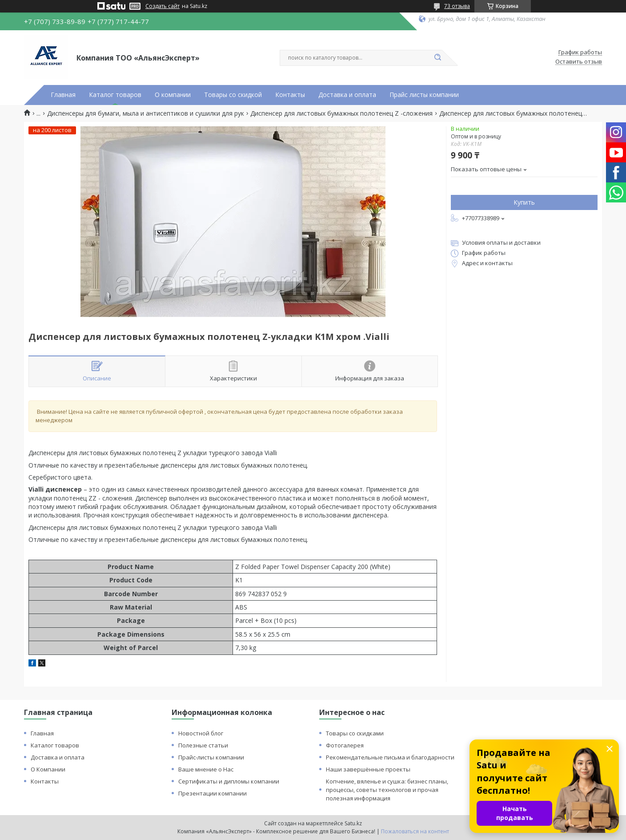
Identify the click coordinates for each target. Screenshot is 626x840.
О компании (173, 95)
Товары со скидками (355, 733)
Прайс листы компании (424, 95)
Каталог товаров (115, 95)
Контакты (290, 95)
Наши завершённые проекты (368, 769)
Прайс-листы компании (211, 757)
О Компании (48, 769)
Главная (63, 95)
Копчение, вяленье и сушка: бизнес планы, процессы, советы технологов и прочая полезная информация (387, 790)
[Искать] (437, 58)
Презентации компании (213, 793)
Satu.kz (353, 823)
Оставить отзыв (579, 62)
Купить (524, 202)
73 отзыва (457, 6)
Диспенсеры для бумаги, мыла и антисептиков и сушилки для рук (146, 113)
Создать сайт (163, 6)
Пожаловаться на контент (415, 831)
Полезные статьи (203, 745)
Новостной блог (201, 733)
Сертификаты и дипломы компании (229, 781)
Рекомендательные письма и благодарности (390, 757)
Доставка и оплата (347, 95)
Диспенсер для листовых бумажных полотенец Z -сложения (341, 113)
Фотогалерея (345, 745)
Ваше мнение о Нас (206, 769)
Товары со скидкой (233, 95)
